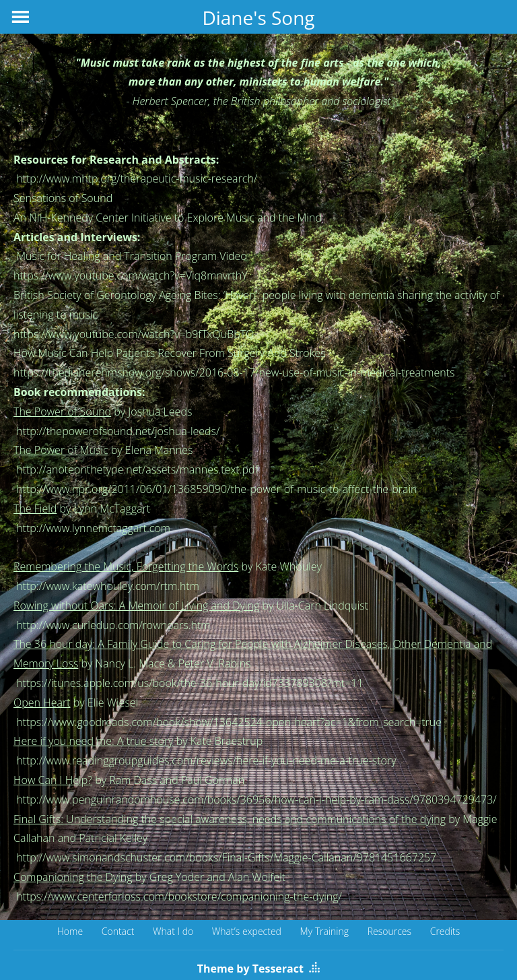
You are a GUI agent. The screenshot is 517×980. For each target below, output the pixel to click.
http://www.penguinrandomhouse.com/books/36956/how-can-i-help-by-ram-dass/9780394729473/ (256, 799)
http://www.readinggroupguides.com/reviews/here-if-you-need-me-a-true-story (206, 760)
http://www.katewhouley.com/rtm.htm (108, 586)
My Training (325, 931)
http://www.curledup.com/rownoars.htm (113, 625)
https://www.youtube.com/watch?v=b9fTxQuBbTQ (134, 334)
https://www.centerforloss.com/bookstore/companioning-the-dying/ (179, 896)
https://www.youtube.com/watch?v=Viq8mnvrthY (131, 275)
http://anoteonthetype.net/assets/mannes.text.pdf (137, 469)
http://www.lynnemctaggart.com (93, 528)
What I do (173, 931)
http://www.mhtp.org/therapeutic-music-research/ (137, 178)
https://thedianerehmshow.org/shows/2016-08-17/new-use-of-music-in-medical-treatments (234, 372)
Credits (445, 931)
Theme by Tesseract (250, 969)
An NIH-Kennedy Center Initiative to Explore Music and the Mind (168, 218)
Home (70, 931)
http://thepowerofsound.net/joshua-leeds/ (118, 431)
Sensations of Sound (63, 198)
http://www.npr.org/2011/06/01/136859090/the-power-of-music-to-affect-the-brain (216, 489)
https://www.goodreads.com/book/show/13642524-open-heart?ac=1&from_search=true (229, 722)
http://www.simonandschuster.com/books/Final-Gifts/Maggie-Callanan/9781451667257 (226, 857)
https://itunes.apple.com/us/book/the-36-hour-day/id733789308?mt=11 (188, 683)
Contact (118, 931)
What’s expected (247, 931)
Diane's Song (258, 18)
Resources (389, 931)
